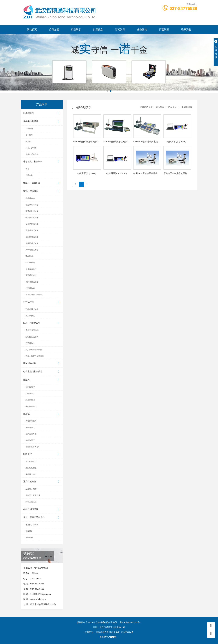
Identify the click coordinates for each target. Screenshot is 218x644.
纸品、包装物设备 (42, 323)
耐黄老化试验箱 (32, 211)
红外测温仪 (30, 394)
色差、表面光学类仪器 (42, 517)
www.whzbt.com (38, 599)
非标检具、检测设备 (42, 162)
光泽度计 (29, 531)
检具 (27, 169)
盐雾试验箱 (30, 198)
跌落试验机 (30, 343)
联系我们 (186, 29)
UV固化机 (30, 256)
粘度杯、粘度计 (32, 489)
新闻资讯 (120, 29)
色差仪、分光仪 (32, 525)
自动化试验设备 (32, 154)
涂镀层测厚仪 (31, 421)
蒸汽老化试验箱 (32, 282)
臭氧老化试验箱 (32, 250)
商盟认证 (164, 29)
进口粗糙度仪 (31, 468)
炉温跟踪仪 (30, 387)
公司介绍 (54, 29)
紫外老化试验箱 (32, 224)
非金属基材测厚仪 (33, 447)
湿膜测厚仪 (30, 428)
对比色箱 (29, 538)
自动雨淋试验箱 (32, 243)
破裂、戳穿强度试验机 (35, 356)
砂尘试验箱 (30, 263)
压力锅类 (29, 135)
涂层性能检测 (42, 482)
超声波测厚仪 (31, 434)
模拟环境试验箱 (42, 191)
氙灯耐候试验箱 (32, 237)
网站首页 (32, 29)
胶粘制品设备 (42, 363)
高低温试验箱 (31, 269)
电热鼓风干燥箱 (32, 205)
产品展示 (76, 29)
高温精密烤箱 (31, 275)
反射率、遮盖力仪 (33, 495)
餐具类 (28, 142)
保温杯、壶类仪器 (42, 183)
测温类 (42, 380)
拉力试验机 (30, 316)
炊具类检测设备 (42, 121)
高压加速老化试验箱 (34, 295)
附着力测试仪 (31, 502)
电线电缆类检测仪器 (42, 372)
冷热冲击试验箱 (32, 230)
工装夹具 (29, 175)
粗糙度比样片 (31, 474)
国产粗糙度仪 (31, 461)
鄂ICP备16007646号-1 (131, 622)
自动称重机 (42, 113)
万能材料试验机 (32, 309)
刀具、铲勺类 (31, 148)
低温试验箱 (30, 288)
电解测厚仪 (30, 440)
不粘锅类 (29, 129)
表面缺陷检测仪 (42, 509)
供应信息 (98, 29)
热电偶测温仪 (31, 406)
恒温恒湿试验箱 (32, 218)
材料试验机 (42, 302)
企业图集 (142, 29)
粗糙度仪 (42, 454)
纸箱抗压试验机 (32, 337)
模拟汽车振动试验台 (34, 350)
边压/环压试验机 (32, 330)
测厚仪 (42, 414)
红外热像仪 (30, 400)
